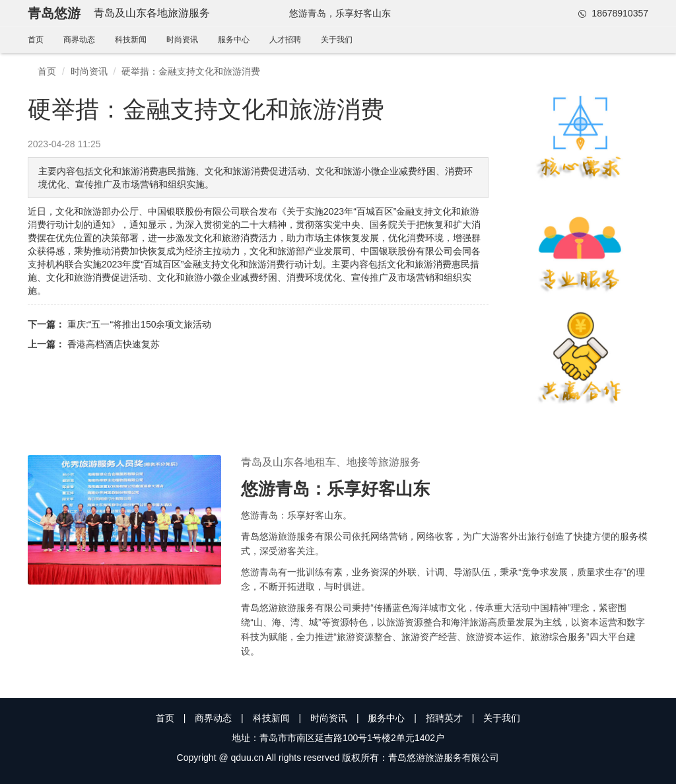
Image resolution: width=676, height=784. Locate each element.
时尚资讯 (182, 40)
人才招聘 (285, 40)
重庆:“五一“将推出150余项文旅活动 (140, 324)
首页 (36, 40)
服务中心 (234, 40)
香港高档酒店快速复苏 (114, 344)
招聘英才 (444, 718)
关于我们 (337, 40)
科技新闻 (131, 40)
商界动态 (79, 40)
